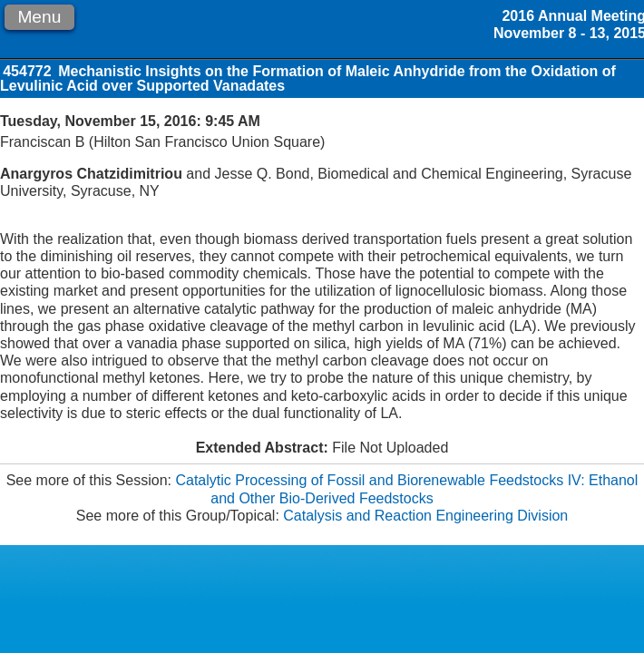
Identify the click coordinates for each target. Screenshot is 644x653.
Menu (39, 17)
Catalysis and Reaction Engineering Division (425, 516)
